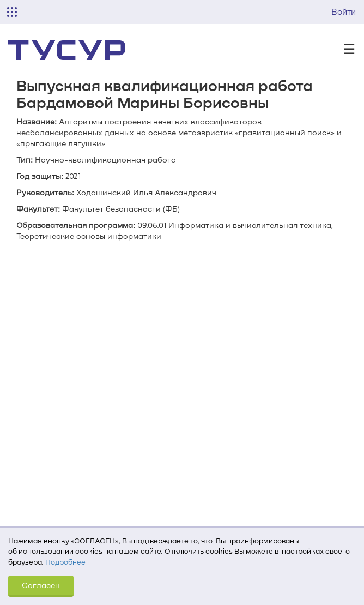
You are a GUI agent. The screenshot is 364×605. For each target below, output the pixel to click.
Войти (344, 11)
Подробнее (65, 562)
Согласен (41, 585)
